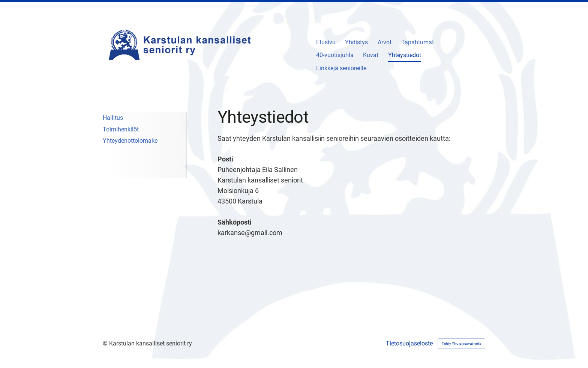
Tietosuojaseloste (409, 344)
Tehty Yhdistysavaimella (461, 343)
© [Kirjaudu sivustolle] (106, 343)
